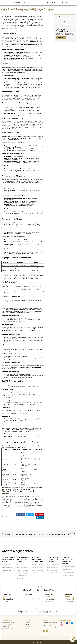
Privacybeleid (45, 638)
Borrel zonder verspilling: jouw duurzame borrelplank (38, 559)
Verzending (27, 628)
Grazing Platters (52, 3)
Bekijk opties (61, 37)
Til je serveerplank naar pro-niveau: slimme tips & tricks (53, 559)
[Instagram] (47, 631)
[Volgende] (74, 598)
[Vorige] (3, 598)
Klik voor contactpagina (8, 628)
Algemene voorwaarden (35, 638)
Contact (27, 623)
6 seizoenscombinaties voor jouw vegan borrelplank (23, 559)
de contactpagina (47, 626)
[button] (21, 515)
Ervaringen (27, 626)
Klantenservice (70, 3)
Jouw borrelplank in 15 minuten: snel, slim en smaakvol (8, 559)
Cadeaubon (61, 3)
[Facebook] (44, 631)
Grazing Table (42, 3)
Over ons (27, 625)
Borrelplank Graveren (30, 3)
